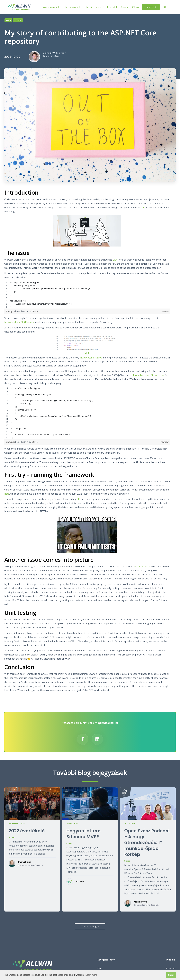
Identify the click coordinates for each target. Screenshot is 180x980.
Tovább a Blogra (90, 926)
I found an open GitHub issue (148, 375)
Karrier (124, 7)
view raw (165, 311)
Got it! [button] (171, 975)
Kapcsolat (151, 7)
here (7, 494)
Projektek (112, 7)
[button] (52, 7)
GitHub (35, 311)
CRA (115, 260)
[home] (19, 7)
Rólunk (135, 7)
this (143, 208)
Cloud (100, 968)
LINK (87, 353)
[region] (87, 295)
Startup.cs (11, 311)
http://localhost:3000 (91, 358)
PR (78, 499)
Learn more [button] (91, 975)
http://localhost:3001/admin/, (20, 322)
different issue (143, 567)
